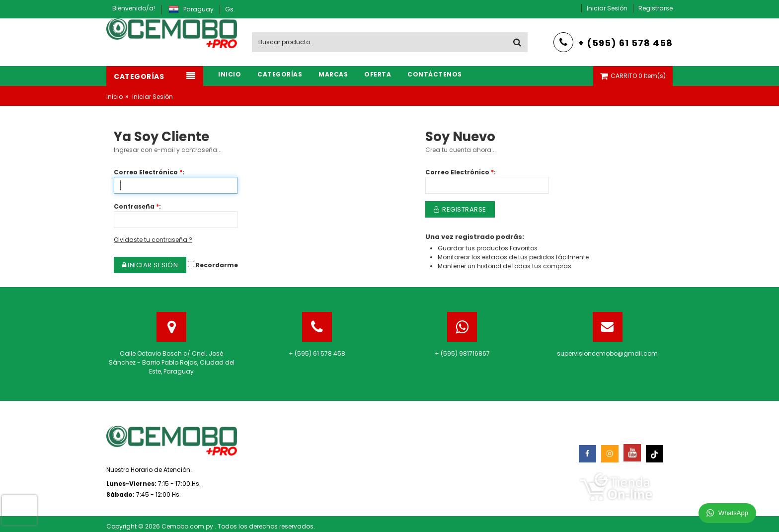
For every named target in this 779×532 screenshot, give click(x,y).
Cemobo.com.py (188, 526)
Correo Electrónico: (149, 172)
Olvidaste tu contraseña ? (153, 240)
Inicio (115, 97)
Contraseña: (137, 206)
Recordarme (213, 265)
